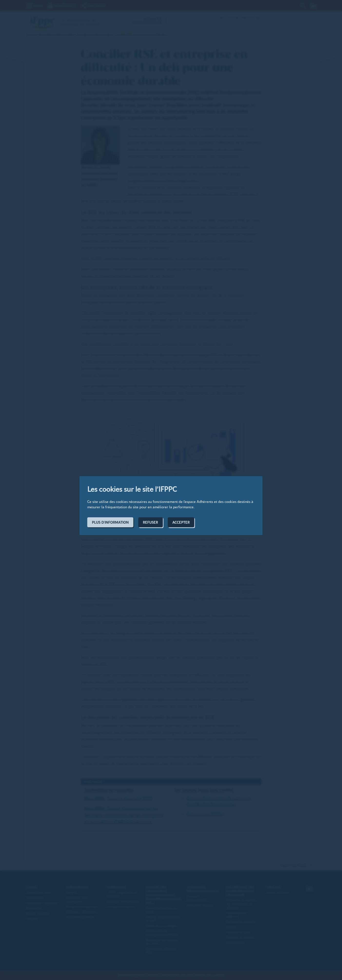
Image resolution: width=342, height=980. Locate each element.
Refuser (150, 522)
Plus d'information (110, 522)
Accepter (181, 522)
